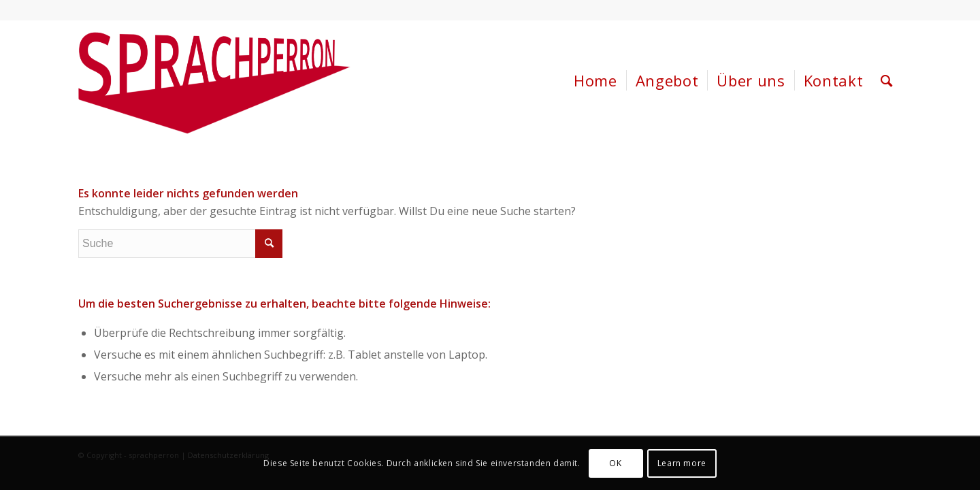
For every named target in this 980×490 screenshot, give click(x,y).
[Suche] (887, 81)
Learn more (682, 463)
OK (615, 463)
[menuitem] (595, 81)
